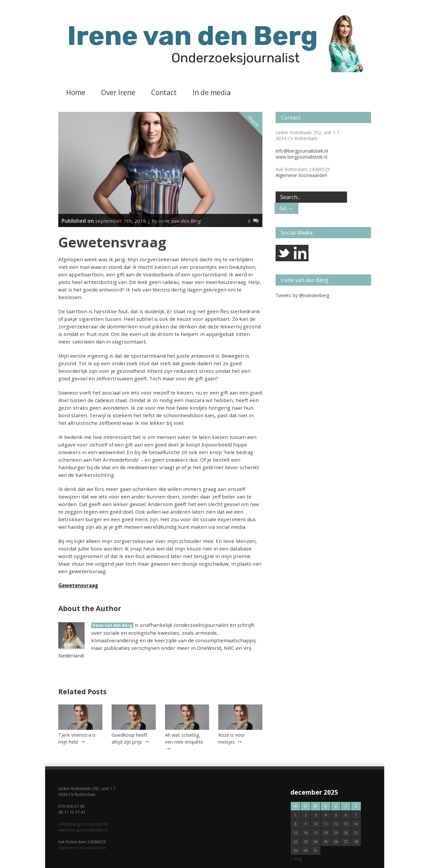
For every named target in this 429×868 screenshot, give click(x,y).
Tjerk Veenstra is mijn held (77, 738)
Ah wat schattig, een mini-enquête (184, 738)
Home (76, 92)
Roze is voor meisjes (232, 738)
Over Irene (118, 92)
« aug (296, 858)
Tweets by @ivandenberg (302, 295)
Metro (254, 121)
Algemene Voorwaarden (301, 175)
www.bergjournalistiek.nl (301, 157)
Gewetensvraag (78, 585)
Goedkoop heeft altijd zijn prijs (130, 738)
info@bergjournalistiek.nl (302, 151)
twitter (284, 253)
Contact (164, 92)
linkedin (300, 253)
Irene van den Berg (112, 625)
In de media (212, 92)
